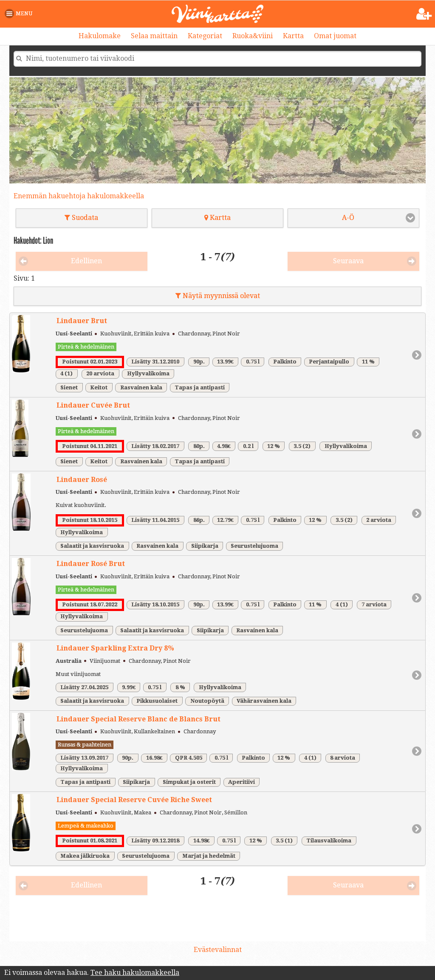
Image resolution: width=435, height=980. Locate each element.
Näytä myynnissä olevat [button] (218, 296)
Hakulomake (100, 36)
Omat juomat (335, 36)
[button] (20, 14)
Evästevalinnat (218, 950)
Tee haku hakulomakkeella (135, 973)
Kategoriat (205, 36)
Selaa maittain (154, 36)
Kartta (293, 36)
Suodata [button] (81, 218)
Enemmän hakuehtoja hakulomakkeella (79, 196)
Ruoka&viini (253, 36)
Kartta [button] (217, 218)
